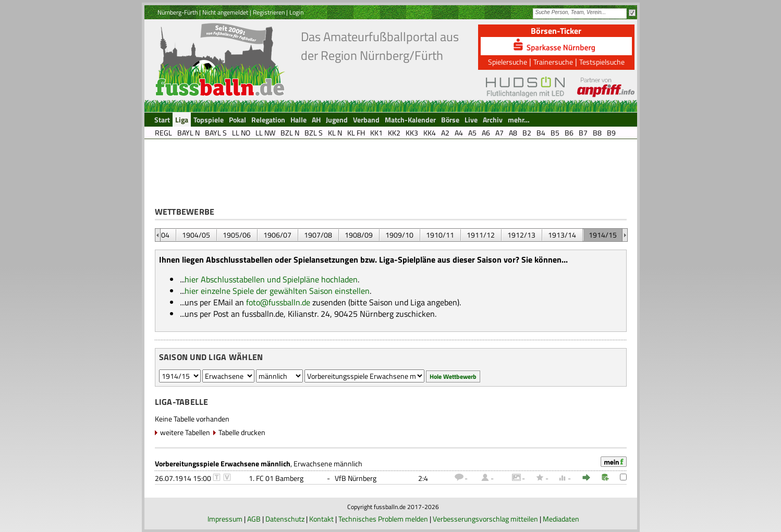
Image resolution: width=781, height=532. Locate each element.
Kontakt (321, 519)
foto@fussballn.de (278, 302)
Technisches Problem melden (383, 519)
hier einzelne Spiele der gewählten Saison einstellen (277, 291)
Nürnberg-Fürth (178, 12)
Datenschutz (285, 519)
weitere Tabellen (185, 432)
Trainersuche (553, 62)
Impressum (225, 519)
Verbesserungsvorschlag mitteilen (485, 519)
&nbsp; (158, 235)
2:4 (423, 478)
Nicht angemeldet (225, 12)
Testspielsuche (602, 62)
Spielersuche (508, 62)
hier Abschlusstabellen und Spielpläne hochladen (271, 279)
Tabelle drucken (242, 432)
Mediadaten (561, 519)
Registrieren (269, 12)
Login (296, 12)
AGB (254, 519)
